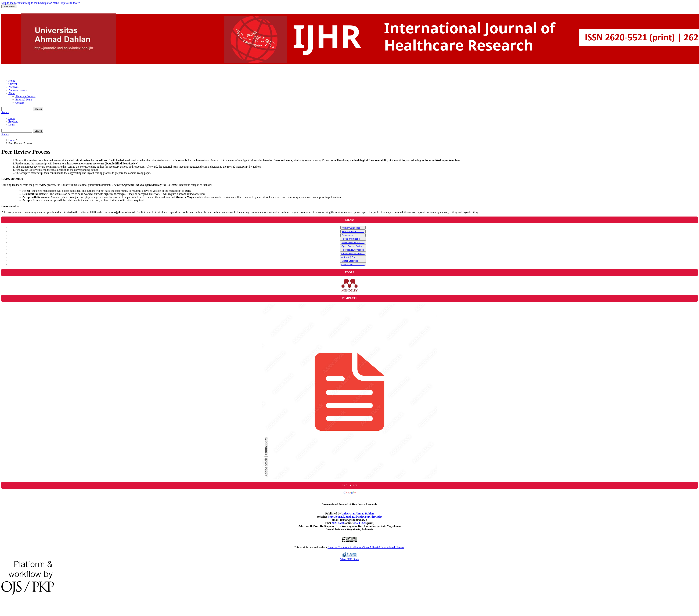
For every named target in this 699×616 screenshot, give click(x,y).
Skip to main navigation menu (42, 3)
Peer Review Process (353, 250)
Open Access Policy (353, 246)
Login (12, 125)
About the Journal (25, 96)
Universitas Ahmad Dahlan (358, 514)
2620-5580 (338, 523)
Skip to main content (13, 3)
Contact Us (353, 264)
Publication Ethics (353, 242)
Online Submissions (353, 253)
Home (12, 81)
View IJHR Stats (350, 559)
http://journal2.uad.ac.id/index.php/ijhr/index (355, 517)
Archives (13, 87)
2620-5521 (360, 523)
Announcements (17, 90)
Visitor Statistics (353, 261)
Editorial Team (24, 100)
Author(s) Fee (353, 257)
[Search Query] (17, 109)
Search (38, 109)
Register (13, 121)
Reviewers (353, 235)
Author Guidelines (353, 228)
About (12, 93)
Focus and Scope (353, 239)
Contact (20, 103)
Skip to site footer (70, 3)
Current (13, 84)
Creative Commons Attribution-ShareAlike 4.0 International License (366, 547)
